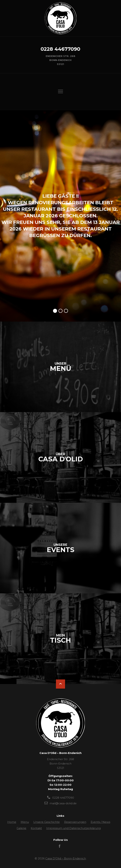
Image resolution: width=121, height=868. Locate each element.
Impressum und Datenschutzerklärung (73, 828)
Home (12, 822)
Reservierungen (75, 822)
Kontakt (36, 828)
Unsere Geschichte (47, 822)
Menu (25, 822)
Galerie (21, 828)
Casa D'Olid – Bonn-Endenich (66, 858)
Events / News (100, 822)
